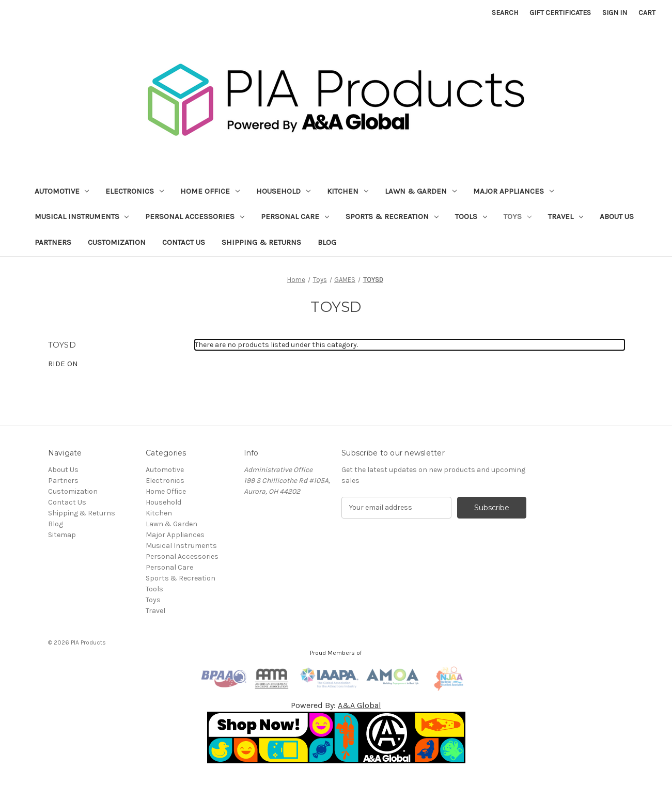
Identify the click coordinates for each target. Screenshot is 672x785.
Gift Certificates (560, 13)
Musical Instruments (82, 216)
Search (505, 13)
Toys (518, 216)
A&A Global (360, 705)
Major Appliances (513, 191)
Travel (566, 216)
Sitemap (62, 535)
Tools (471, 216)
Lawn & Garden (421, 191)
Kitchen (348, 191)
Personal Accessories (195, 216)
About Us (617, 216)
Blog (327, 242)
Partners (53, 242)
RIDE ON (63, 364)
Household (283, 191)
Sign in (615, 13)
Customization (117, 242)
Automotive (62, 191)
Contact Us (184, 242)
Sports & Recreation (392, 216)
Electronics (135, 191)
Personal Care (295, 216)
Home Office (210, 191)
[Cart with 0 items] (647, 13)
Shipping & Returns (261, 242)
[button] (336, 737)
